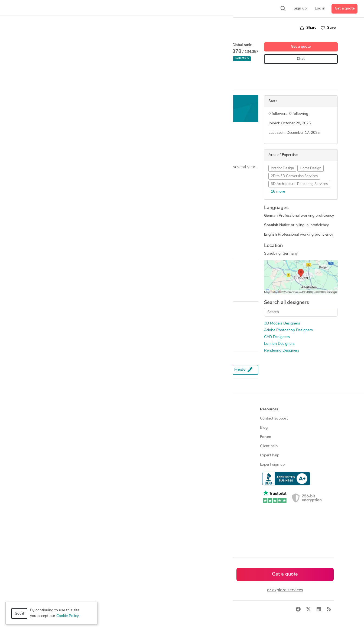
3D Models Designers (282, 324)
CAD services (44, 446)
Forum (266, 437)
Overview (35, 86)
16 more (278, 192)
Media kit (192, 437)
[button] (105, 9)
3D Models (63, 73)
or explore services (285, 590)
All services (42, 483)
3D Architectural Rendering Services (299, 184)
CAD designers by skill (127, 483)
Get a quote (345, 9)
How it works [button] (45, 409)
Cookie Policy (67, 616)
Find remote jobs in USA (129, 465)
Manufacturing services (52, 474)
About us (192, 419)
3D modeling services (51, 455)
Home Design (311, 168)
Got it (19, 614)
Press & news (196, 428)
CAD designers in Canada (130, 501)
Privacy (115, 610)
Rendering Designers (282, 351)
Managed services (48, 428)
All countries (119, 529)
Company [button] (192, 409)
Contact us (193, 455)
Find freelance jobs (124, 428)
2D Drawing (39, 73)
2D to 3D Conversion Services (294, 176)
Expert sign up (272, 465)
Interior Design (114, 73)
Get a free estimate (165, 109)
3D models (117, 474)
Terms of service (198, 465)
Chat (301, 59)
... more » (35, 174)
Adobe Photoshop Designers (288, 330)
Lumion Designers (279, 344)
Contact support (274, 419)
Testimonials (195, 446)
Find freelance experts (127, 419)
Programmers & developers (56, 465)
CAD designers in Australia (131, 520)
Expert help (270, 455)
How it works (44, 419)
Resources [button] (269, 409)
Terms (131, 610)
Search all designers (287, 303)
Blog (264, 428)
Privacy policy (196, 474)
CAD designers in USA (127, 492)
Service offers (120, 437)
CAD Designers (277, 337)
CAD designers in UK (126, 511)
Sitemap (115, 538)
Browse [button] (115, 409)
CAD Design (87, 73)
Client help (269, 446)
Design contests (46, 437)
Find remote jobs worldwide (132, 455)
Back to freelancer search (50, 28)
